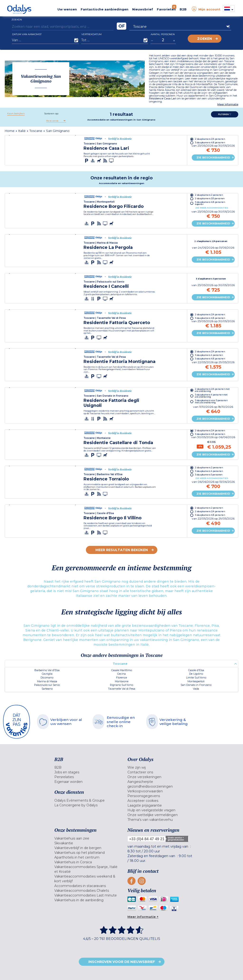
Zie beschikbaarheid (213, 158)
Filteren (225, 114)
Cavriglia (47, 674)
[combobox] (56, 121)
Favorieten (167, 8)
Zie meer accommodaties (212, 208)
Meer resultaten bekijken (122, 550)
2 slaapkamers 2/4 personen (210, 139)
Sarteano (47, 689)
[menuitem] (87, 767)
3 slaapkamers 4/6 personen (210, 142)
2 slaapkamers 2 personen (209, 195)
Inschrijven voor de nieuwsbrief (122, 962)
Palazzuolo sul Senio (47, 685)
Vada (196, 689)
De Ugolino (196, 674)
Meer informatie (228, 105)
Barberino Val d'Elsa (47, 670)
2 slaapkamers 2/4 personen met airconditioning (212, 390)
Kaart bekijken (16, 114)
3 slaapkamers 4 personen (209, 355)
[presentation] (10, 135)
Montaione (122, 681)
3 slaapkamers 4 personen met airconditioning (211, 396)
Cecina (121, 674)
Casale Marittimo (122, 670)
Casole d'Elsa (196, 670)
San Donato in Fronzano (196, 685)
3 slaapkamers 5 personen (211, 279)
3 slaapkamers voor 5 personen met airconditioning (211, 402)
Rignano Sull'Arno (121, 685)
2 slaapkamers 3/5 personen (209, 198)
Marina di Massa (47, 681)
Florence (121, 678)
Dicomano (47, 678)
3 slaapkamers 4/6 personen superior (210, 203)
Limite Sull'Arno (196, 678)
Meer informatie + (143, 917)
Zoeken (205, 39)
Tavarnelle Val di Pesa (122, 689)
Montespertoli (196, 681)
